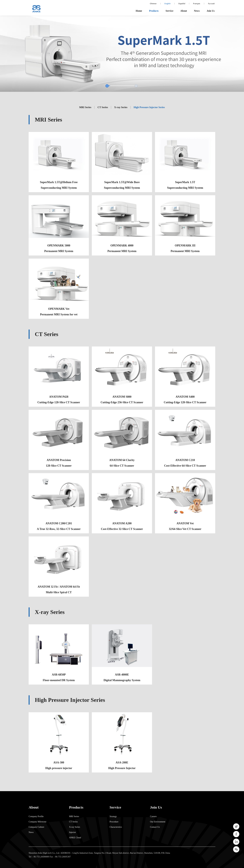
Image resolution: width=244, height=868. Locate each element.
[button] (120, 86)
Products (154, 11)
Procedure (114, 822)
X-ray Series (75, 827)
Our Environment (158, 822)
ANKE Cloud (75, 838)
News (197, 11)
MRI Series (74, 817)
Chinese (153, 4)
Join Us (211, 11)
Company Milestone (38, 822)
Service (169, 11)
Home (139, 11)
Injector (73, 832)
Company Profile (36, 817)
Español (182, 4)
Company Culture (36, 827)
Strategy (113, 817)
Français (197, 4)
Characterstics (116, 827)
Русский (211, 4)
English (168, 4)
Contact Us (155, 827)
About (184, 11)
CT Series (73, 822)
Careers (153, 817)
